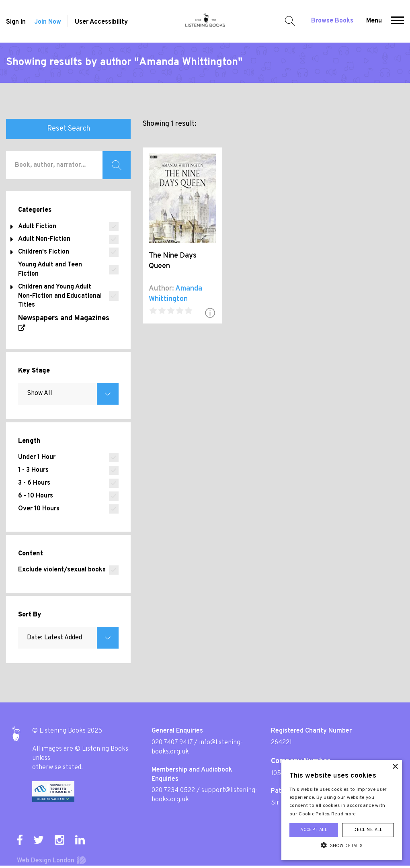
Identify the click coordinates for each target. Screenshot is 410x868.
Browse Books (332, 21)
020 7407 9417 (172, 743)
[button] (397, 21)
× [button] (395, 767)
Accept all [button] (314, 830)
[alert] (342, 810)
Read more (344, 814)
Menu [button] (374, 21)
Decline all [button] (368, 830)
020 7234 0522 (173, 790)
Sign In (16, 22)
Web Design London (46, 861)
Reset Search (69, 129)
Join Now (48, 22)
